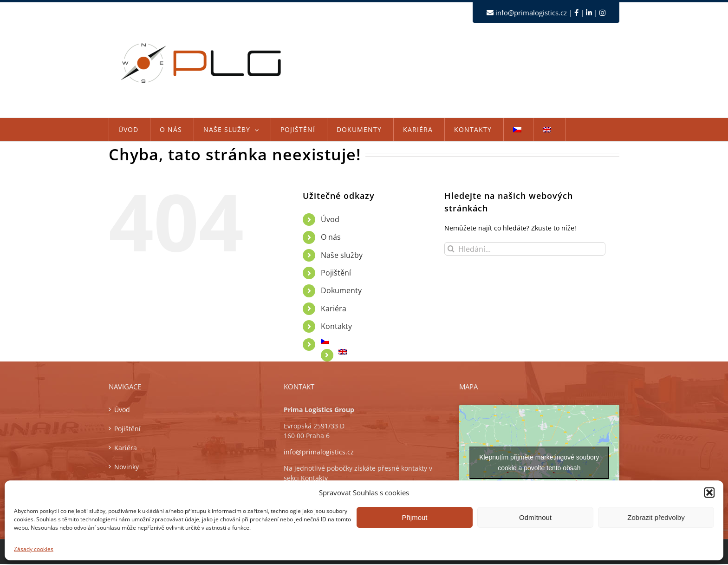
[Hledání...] (525, 249)
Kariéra (334, 309)
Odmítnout (535, 517)
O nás (331, 237)
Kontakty (336, 326)
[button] (709, 493)
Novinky (127, 467)
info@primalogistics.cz (531, 13)
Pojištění (336, 273)
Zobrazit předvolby (656, 517)
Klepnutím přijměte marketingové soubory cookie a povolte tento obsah (539, 463)
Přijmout (414, 517)
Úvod (330, 219)
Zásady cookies (34, 549)
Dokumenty (341, 290)
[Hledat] (451, 249)
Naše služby (342, 255)
